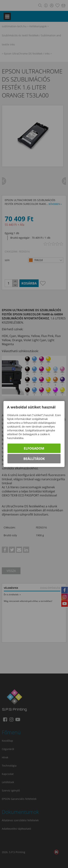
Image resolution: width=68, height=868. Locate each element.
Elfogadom (34, 448)
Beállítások (34, 459)
